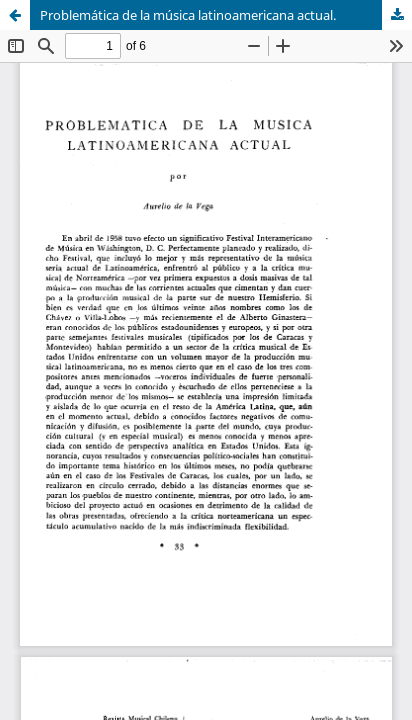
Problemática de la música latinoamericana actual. (188, 15)
